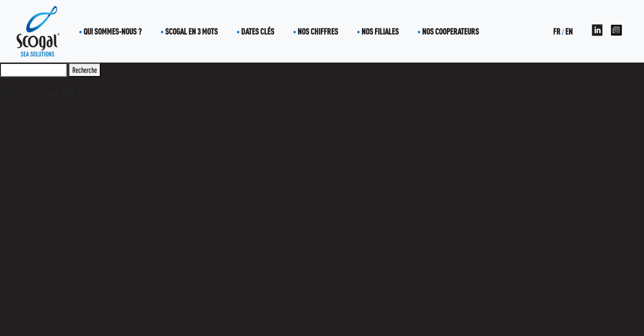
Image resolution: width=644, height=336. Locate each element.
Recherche (85, 70)
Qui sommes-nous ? (113, 31)
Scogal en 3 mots (191, 31)
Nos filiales (380, 31)
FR (557, 31)
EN (569, 31)
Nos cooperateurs (450, 31)
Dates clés (258, 31)
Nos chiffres (318, 31)
